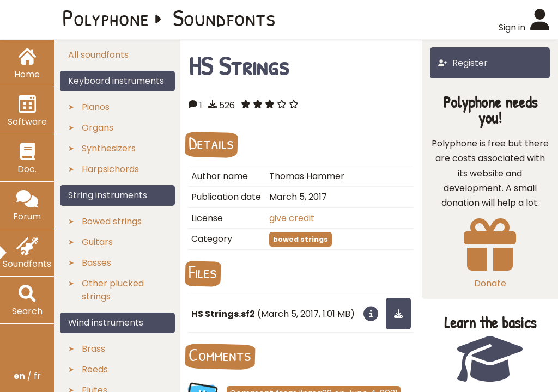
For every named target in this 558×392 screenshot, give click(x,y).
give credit (292, 218)
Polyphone (106, 17)
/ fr (27, 376)
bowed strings (301, 239)
